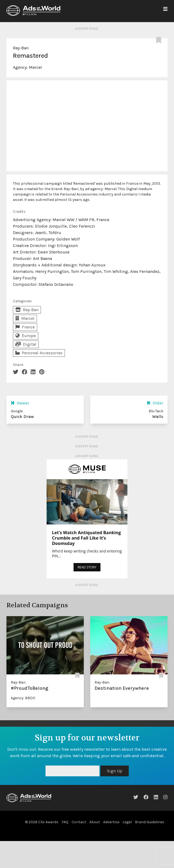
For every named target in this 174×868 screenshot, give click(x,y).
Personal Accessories (39, 353)
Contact (79, 822)
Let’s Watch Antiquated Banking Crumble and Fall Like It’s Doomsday (86, 538)
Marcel (35, 67)
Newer (20, 403)
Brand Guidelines (150, 822)
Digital (26, 344)
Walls (158, 416)
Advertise (111, 822)
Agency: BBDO (23, 698)
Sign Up (115, 771)
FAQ (65, 822)
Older (155, 403)
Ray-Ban (21, 48)
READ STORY (87, 567)
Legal (127, 822)
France (25, 327)
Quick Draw (22, 416)
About (95, 822)
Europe (26, 336)
